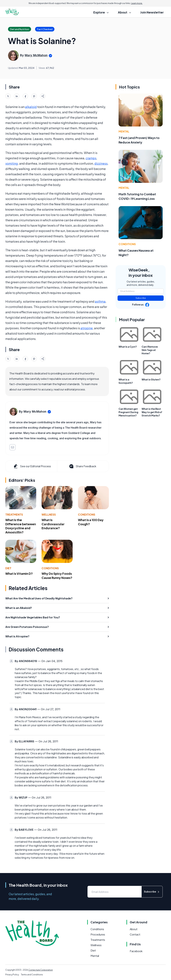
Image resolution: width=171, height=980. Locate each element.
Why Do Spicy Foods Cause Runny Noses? (57, 576)
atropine (87, 328)
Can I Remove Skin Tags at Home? (150, 350)
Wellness (49, 514)
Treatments (14, 514)
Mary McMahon (36, 55)
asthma (100, 301)
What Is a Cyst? (128, 347)
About (134, 929)
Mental (124, 131)
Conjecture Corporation (41, 970)
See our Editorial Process (32, 466)
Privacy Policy (12, 975)
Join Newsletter (152, 12)
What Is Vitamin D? (19, 573)
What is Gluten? (151, 379)
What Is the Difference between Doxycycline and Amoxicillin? (21, 526)
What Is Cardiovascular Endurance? (53, 524)
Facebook (136, 951)
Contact (135, 934)
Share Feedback (82, 466)
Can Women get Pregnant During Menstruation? (128, 412)
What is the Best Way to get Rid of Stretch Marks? (152, 412)
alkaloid (31, 107)
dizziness (101, 163)
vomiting (12, 163)
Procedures (98, 934)
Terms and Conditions (32, 975)
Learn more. (137, 3)
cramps (91, 158)
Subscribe (141, 298)
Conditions (87, 514)
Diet (8, 568)
